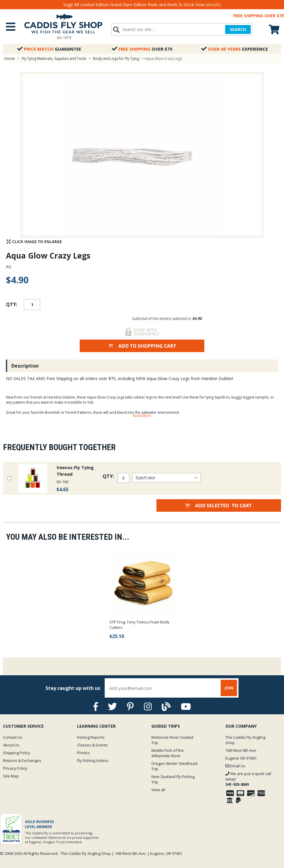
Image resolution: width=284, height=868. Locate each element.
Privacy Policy (15, 768)
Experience (235, 49)
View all (158, 790)
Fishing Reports (91, 737)
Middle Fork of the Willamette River (168, 753)
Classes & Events (92, 745)
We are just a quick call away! (248, 779)
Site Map (11, 776)
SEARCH (238, 29)
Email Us (235, 766)
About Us (11, 745)
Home (10, 59)
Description (25, 366)
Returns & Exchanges (22, 760)
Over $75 (142, 49)
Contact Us (13, 737)
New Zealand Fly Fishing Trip (173, 779)
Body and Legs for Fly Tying (116, 59)
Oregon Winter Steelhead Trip (174, 766)
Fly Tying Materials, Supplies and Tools (54, 59)
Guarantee (49, 49)
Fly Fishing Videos (93, 760)
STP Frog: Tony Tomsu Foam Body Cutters (139, 625)
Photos (83, 753)
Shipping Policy (17, 753)
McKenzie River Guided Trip (172, 740)
